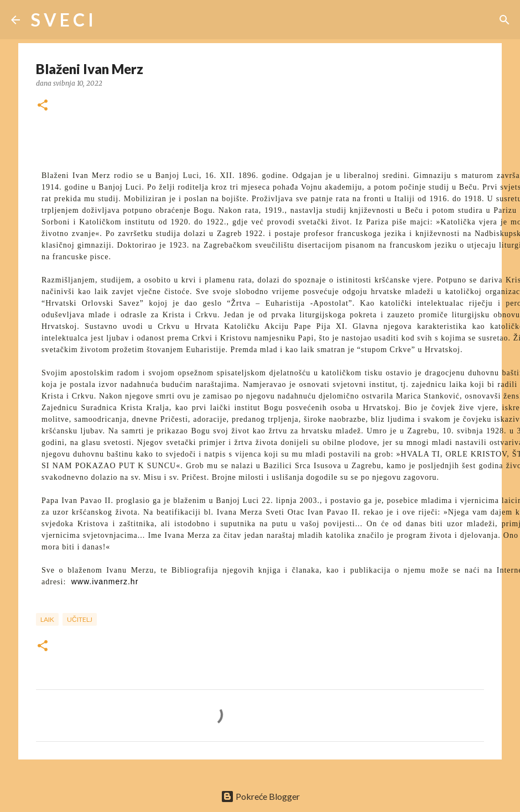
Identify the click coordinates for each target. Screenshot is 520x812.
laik (47, 619)
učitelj (80, 619)
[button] (43, 106)
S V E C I (62, 20)
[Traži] (109, 20)
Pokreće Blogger (260, 796)
